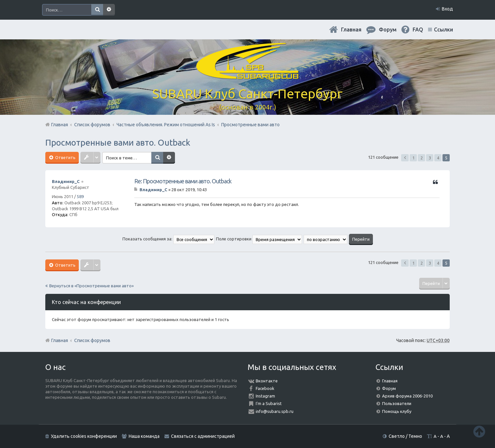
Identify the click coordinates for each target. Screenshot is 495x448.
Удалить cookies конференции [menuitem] (84, 436)
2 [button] (422, 158)
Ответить (65, 157)
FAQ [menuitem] (418, 30)
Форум (389, 388)
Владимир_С (66, 181)
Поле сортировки (259, 239)
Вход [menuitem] (447, 9)
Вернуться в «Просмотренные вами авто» (91, 286)
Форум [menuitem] (388, 30)
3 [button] (430, 158)
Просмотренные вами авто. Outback (118, 143)
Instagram (265, 396)
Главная (351, 30)
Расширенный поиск (109, 10)
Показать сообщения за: (168, 239)
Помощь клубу (397, 411)
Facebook (265, 388)
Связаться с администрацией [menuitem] (203, 436)
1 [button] (413, 158)
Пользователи (397, 403)
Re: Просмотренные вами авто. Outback (183, 181)
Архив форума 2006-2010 (407, 396)
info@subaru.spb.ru (275, 411)
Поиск (97, 10)
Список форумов (92, 340)
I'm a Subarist (269, 403)
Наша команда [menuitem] (144, 436)
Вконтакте (267, 381)
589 (80, 196)
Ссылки (443, 30)
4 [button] (438, 158)
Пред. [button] (405, 158)
